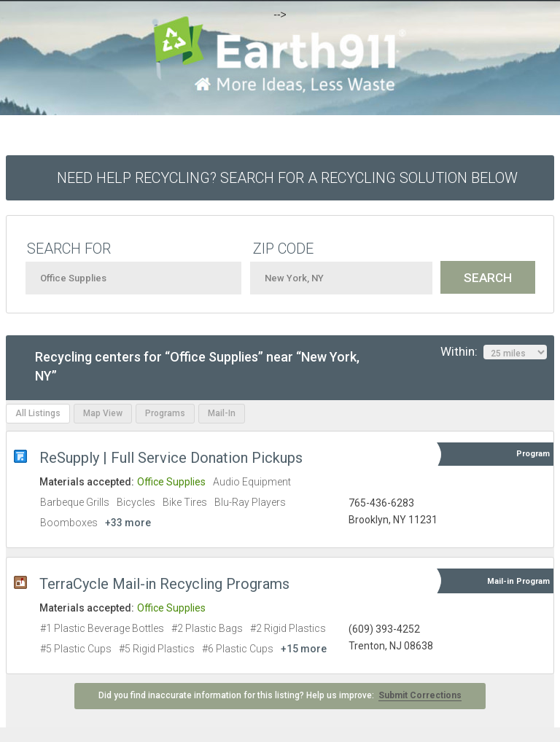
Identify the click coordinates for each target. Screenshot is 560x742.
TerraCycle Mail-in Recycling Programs (164, 584)
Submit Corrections (420, 695)
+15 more (304, 649)
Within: (494, 352)
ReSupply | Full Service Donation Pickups (171, 458)
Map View (103, 413)
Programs (165, 413)
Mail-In (222, 413)
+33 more (128, 523)
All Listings (38, 413)
